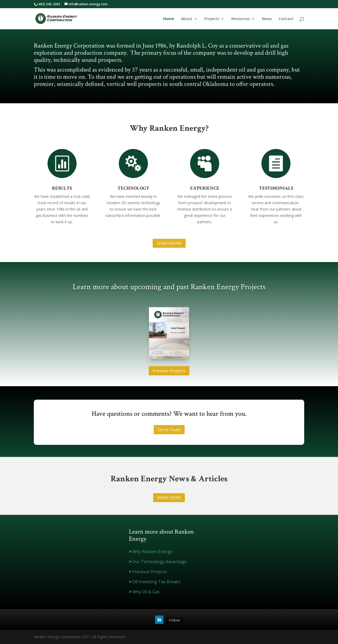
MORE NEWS (169, 497)
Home (169, 19)
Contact (286, 19)
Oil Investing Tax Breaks (156, 582)
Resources (241, 19)
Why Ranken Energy (152, 552)
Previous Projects (169, 371)
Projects (212, 19)
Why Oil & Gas (146, 592)
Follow (174, 620)
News (267, 19)
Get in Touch (169, 430)
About (187, 19)
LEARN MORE (169, 243)
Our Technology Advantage (159, 562)
